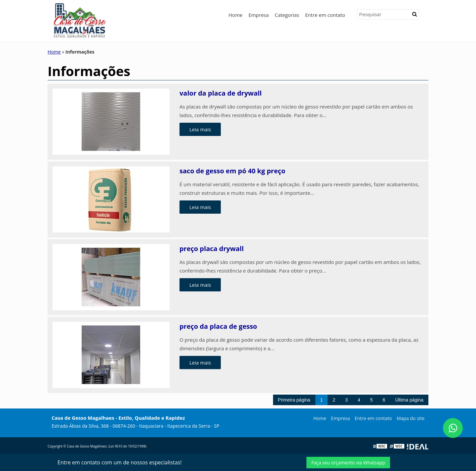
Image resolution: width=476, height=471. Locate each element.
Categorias (287, 15)
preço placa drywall (212, 249)
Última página (409, 400)
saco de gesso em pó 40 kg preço (232, 171)
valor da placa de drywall (221, 93)
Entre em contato (325, 15)
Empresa (259, 15)
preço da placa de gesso (218, 326)
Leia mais (200, 129)
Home (235, 15)
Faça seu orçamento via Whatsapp (348, 463)
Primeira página (294, 400)
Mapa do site (411, 418)
